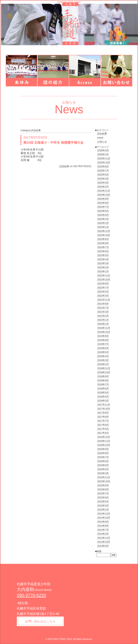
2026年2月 (103, 154)
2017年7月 (103, 421)
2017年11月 (104, 405)
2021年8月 (103, 304)
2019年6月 (103, 348)
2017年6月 (103, 425)
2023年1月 (103, 271)
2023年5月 (103, 255)
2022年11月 (104, 276)
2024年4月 (103, 215)
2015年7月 (103, 493)
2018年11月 (104, 368)
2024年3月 (103, 219)
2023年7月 (103, 247)
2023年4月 (103, 259)
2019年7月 (103, 344)
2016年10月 (104, 445)
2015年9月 (103, 485)
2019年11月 (104, 328)
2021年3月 (103, 312)
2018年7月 (103, 384)
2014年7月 (103, 530)
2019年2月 (103, 364)
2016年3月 (103, 473)
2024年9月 (103, 199)
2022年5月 (103, 292)
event (100, 138)
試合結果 (64, 166)
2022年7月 (103, 288)
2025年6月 (103, 175)
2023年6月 (103, 251)
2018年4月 (103, 397)
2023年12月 (104, 231)
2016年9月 (103, 449)
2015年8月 (103, 489)
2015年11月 (104, 477)
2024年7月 (103, 207)
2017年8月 (103, 417)
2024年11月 (104, 191)
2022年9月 (103, 284)
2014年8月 (103, 526)
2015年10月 (104, 481)
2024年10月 (104, 195)
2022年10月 (104, 280)
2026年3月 (103, 150)
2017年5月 (103, 429)
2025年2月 (103, 187)
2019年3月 (103, 360)
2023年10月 (104, 235)
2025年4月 (103, 179)
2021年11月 (104, 300)
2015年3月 (103, 506)
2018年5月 (103, 393)
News (69, 109)
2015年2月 (103, 510)
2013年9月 (103, 546)
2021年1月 (103, 320)
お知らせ (102, 142)
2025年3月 (103, 183)
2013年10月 (104, 542)
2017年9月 (103, 413)
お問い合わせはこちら (41, 621)
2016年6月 (103, 461)
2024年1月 (103, 227)
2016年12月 (104, 437)
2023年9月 (103, 239)
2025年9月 (103, 167)
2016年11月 (104, 441)
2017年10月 (104, 409)
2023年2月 (103, 267)
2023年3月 (103, 263)
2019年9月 (103, 336)
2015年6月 (103, 497)
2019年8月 (103, 340)
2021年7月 (103, 308)
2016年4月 (103, 469)
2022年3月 (103, 296)
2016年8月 (103, 453)
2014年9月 (103, 522)
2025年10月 (104, 163)
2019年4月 (103, 356)
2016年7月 (103, 457)
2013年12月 (104, 538)
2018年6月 (103, 389)
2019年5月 (103, 352)
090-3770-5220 (31, 595)
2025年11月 (104, 158)
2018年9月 (103, 376)
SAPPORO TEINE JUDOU (69, 2)
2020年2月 (103, 324)
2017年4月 (103, 433)
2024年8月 (103, 203)
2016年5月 (103, 465)
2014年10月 (104, 518)
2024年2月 (103, 223)
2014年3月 (103, 534)
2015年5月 (103, 502)
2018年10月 (104, 372)
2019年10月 (104, 332)
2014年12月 (104, 514)
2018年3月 (103, 401)
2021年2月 (103, 316)
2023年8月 (103, 243)
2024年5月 (103, 211)
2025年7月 (103, 171)
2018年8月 (103, 380)
